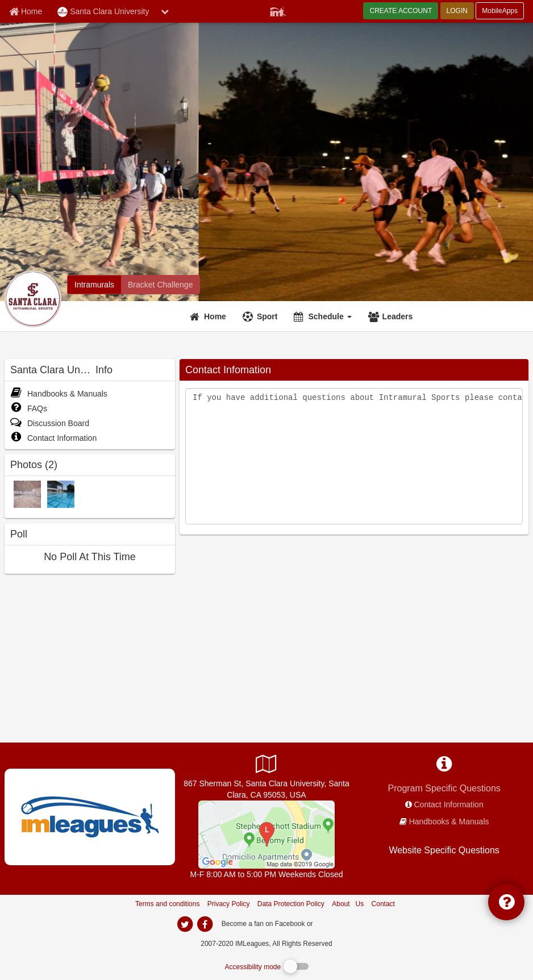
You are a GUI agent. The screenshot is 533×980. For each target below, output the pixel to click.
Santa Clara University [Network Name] (103, 12)
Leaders (398, 316)
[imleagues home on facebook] (205, 924)
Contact (383, 904)
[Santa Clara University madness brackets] (160, 285)
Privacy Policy (229, 904)
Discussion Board (50, 423)
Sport (267, 316)
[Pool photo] (61, 494)
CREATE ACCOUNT (401, 11)
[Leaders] (392, 316)
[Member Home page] (26, 11)
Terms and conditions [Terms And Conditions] (167, 904)
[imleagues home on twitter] (185, 924)
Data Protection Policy (291, 904)
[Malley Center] (266, 834)
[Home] (209, 316)
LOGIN (457, 11)
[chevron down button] (165, 11)
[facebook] (338, 923)
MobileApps (500, 11)
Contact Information (53, 438)
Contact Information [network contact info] (449, 804)
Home (215, 316)
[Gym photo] (27, 494)
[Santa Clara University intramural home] (94, 285)
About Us (348, 904)
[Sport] (262, 316)
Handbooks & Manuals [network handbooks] (449, 821)
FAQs (29, 408)
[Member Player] (278, 10)
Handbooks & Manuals (59, 394)
